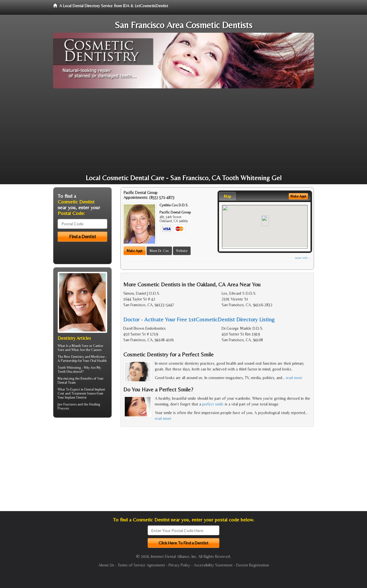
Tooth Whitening (69, 368)
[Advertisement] (183, 131)
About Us (106, 565)
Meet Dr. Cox (159, 251)
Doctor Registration (253, 565)
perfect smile (213, 404)
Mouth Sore (80, 346)
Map (227, 196)
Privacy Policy (179, 565)
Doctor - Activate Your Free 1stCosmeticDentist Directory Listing (199, 319)
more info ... (303, 258)
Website (182, 251)
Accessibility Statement (213, 565)
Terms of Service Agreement (141, 565)
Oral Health (98, 361)
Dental (62, 383)
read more (294, 378)
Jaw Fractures (67, 404)
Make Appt (135, 251)
